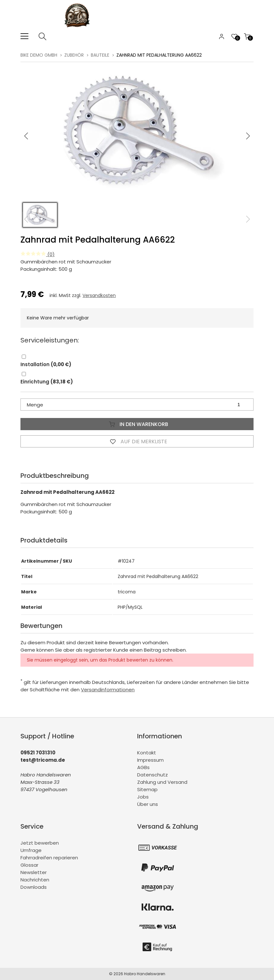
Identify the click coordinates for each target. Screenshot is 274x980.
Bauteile (100, 55)
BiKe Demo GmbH (39, 55)
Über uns (148, 804)
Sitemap (147, 789)
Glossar (29, 865)
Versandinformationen (108, 690)
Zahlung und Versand (162, 782)
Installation (46, 364)
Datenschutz (153, 775)
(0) (38, 254)
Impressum (150, 760)
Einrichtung (47, 382)
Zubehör (74, 55)
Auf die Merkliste (137, 441)
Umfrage (31, 850)
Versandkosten (99, 295)
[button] (248, 136)
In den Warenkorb (137, 424)
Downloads (34, 887)
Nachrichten (35, 880)
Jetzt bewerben (40, 843)
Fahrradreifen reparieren (49, 858)
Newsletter (34, 872)
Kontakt (147, 753)
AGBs (143, 767)
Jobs (143, 797)
